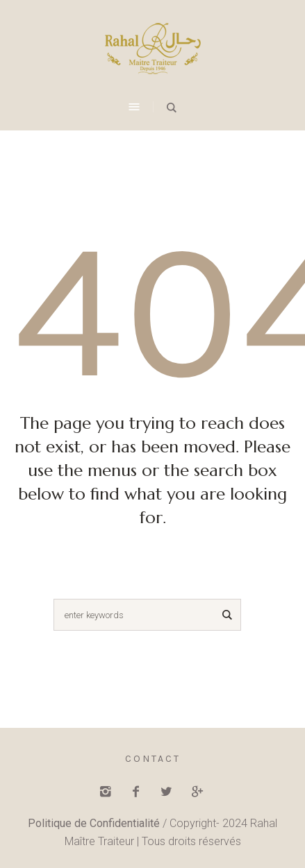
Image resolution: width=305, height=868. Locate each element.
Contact (153, 759)
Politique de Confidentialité (94, 823)
